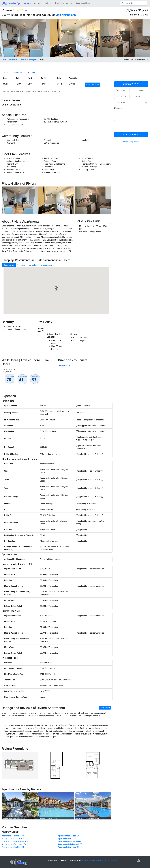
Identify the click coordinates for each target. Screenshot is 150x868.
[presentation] (132, 127)
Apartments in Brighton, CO (13, 847)
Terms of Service (110, 861)
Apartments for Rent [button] (43, 3)
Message (118, 108)
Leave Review (105, 708)
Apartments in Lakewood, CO (70, 844)
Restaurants (9, 265)
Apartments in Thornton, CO (13, 836)
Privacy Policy (99, 861)
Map (58, 15)
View (92, 85)
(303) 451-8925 (131, 84)
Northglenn (69, 15)
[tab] (6, 73)
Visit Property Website (131, 142)
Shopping (21, 265)
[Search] (134, 3)
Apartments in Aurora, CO (69, 847)
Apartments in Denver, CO (69, 839)
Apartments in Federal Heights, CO (16, 839)
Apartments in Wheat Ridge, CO (71, 841)
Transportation (46, 265)
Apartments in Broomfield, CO (14, 844)
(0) (26, 11)
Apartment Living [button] (83, 3)
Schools (32, 265)
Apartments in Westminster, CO (15, 841)
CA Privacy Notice (87, 861)
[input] (129, 103)
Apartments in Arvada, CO (69, 836)
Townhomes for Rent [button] (64, 3)
